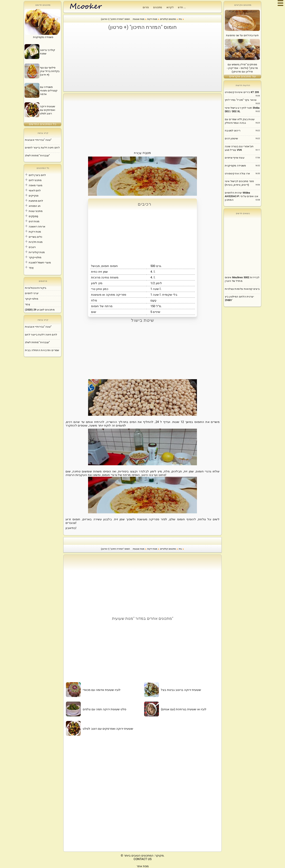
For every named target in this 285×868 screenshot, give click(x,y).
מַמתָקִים (33, 216)
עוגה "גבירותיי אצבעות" (38, 140)
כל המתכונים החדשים (43, 124)
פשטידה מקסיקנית (235, 166)
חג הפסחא (35, 206)
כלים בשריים (35, 237)
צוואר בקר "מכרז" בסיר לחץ (241, 100)
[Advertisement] (142, 61)
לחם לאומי (35, 190)
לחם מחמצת (36, 201)
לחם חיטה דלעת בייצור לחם (41, 335)
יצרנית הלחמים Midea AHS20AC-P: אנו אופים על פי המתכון (242, 196)
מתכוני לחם (35, 180)
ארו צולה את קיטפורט (237, 173)
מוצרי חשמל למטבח (40, 263)
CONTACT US (143, 859)
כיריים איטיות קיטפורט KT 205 (242, 92)
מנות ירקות (35, 232)
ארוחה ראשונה (37, 226)
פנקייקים (34, 196)
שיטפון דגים (231, 138)
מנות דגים (34, 221)
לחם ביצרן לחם (37, 175)
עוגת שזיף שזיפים (235, 158)
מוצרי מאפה (36, 185)
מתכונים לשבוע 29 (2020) (40, 310)
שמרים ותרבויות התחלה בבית (42, 350)
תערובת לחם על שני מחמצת (242, 35)
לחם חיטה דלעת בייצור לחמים (42, 148)
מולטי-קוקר (35, 257)
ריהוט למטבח (233, 131)
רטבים (32, 247)
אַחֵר (31, 268)
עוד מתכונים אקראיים (243, 76)
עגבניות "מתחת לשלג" (37, 155)
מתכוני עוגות (36, 211)
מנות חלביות (36, 242)
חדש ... (182, 7)
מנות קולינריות (37, 252)
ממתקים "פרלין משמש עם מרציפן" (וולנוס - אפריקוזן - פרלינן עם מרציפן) (242, 68)
